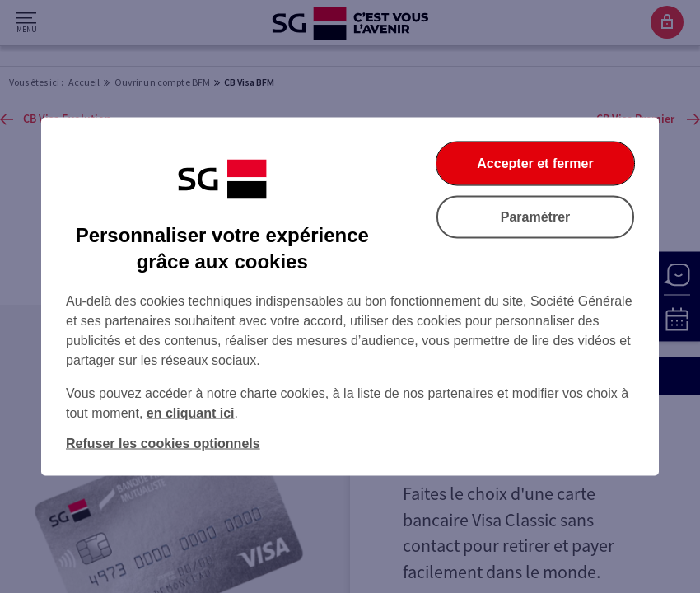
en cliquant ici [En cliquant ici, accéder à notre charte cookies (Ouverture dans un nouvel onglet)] (191, 413)
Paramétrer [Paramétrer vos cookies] (536, 217)
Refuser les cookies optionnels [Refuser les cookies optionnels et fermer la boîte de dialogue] (163, 444)
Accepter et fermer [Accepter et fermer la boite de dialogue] (535, 163)
